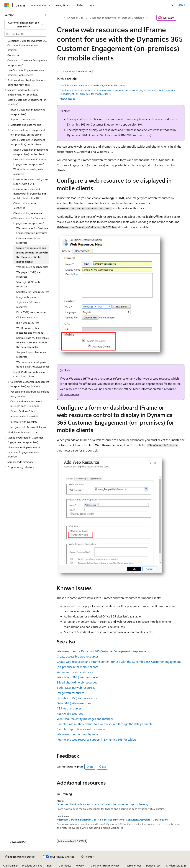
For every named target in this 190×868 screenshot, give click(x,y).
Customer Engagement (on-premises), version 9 (117, 18)
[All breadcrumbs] (60, 18)
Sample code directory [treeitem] (20, 462)
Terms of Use (134, 865)
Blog (49, 865)
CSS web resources (69, 708)
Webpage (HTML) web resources (78, 677)
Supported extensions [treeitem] (23, 119)
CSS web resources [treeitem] (27, 317)
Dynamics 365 (76, 18)
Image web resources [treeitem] (28, 297)
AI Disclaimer (10, 865)
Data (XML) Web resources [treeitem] (31, 312)
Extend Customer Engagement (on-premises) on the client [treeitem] (31, 152)
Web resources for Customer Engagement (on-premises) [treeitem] (33, 230)
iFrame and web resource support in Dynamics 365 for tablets (97, 739)
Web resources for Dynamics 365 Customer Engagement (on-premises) (103, 651)
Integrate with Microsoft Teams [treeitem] (28, 427)
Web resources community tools (78, 734)
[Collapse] (45, 15)
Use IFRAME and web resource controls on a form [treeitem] (31, 374)
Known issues (67, 99)
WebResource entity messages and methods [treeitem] (30, 330)
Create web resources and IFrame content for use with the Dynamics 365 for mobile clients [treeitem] (32, 255)
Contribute (65, 865)
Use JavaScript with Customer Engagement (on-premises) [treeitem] (30, 162)
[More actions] (181, 18)
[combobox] (25, 25)
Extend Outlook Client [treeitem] (23, 411)
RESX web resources (70, 713)
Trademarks (152, 865)
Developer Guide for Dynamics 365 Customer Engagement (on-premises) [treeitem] (27, 45)
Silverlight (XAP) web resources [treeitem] (28, 284)
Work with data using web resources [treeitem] (28, 172)
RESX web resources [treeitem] (28, 323)
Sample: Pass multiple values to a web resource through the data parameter (105, 724)
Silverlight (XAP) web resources (77, 682)
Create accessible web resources (78, 656)
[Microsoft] (7, 5)
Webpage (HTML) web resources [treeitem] (29, 274)
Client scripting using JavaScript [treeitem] (25, 206)
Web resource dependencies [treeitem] (32, 267)
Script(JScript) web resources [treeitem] (33, 292)
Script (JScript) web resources (76, 687)
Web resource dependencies (75, 672)
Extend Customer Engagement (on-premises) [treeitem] (28, 112)
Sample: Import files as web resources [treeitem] (32, 355)
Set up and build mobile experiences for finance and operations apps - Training (103, 804)
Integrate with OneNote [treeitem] (24, 422)
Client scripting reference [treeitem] (28, 213)
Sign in (182, 5)
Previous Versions (32, 865)
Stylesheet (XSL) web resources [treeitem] (28, 305)
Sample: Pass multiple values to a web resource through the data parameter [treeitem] (32, 342)
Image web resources (71, 693)
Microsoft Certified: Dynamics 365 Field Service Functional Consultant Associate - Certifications (113, 820)
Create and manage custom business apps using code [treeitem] (26, 404)
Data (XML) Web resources (74, 703)
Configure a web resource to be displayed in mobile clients (93, 85)
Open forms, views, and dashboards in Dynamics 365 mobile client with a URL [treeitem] (30, 193)
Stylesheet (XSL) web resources (77, 698)
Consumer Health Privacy (105, 865)
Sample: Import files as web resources (81, 729)
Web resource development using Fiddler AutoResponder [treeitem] (33, 364)
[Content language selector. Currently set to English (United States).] (20, 857)
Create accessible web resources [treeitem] (29, 240)
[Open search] (173, 5)
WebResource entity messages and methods (85, 719)
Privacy (80, 865)
